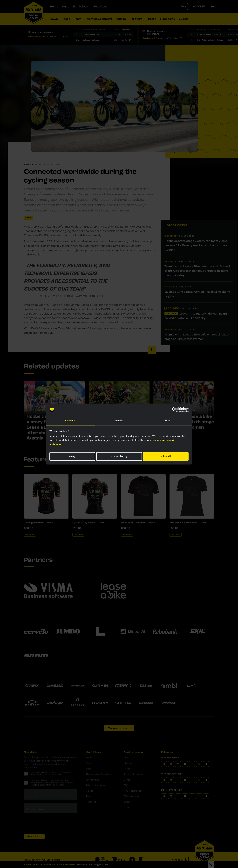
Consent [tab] (70, 420)
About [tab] (168, 420)
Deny (72, 456)
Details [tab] (119, 420)
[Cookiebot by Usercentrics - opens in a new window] (174, 410)
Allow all (166, 456)
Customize (119, 456)
